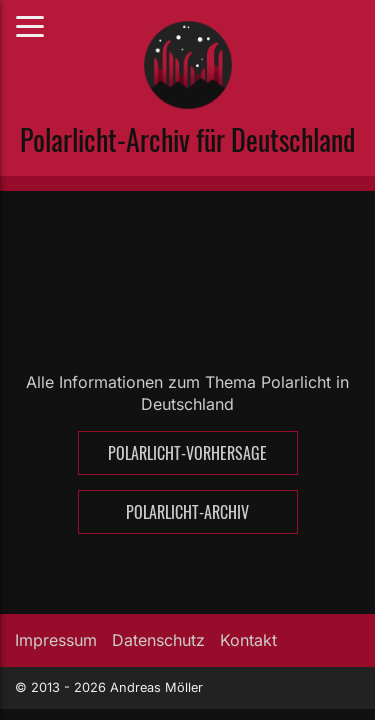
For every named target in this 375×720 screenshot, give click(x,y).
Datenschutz (158, 640)
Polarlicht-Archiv (187, 512)
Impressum (56, 640)
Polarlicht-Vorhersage (187, 453)
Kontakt (248, 640)
